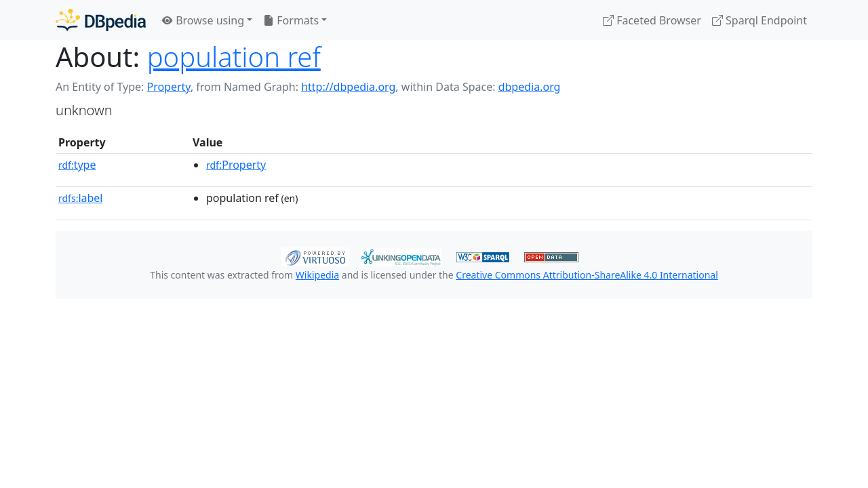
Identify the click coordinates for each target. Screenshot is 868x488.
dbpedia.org (530, 87)
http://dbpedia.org (348, 87)
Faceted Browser (652, 20)
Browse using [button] (203, 20)
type (77, 165)
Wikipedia (317, 275)
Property (168, 87)
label (81, 198)
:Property (236, 165)
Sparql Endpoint (759, 20)
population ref (234, 57)
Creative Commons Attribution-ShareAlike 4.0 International (587, 275)
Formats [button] (291, 20)
